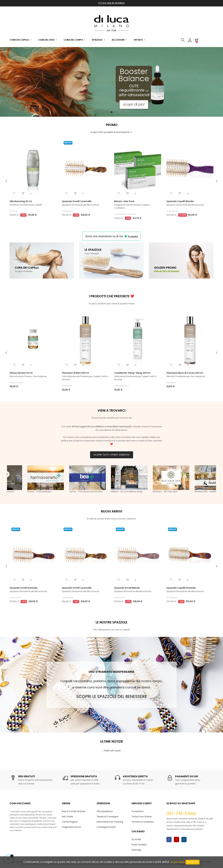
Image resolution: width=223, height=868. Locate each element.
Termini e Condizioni (143, 822)
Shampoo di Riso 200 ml (75, 373)
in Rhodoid (67, 211)
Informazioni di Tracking (110, 822)
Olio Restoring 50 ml (21, 201)
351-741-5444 (181, 814)
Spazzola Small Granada (24, 588)
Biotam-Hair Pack (124, 201)
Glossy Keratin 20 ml (21, 373)
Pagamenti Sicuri (71, 827)
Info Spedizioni (105, 811)
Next (210, 481)
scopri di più (178, 862)
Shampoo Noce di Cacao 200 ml (185, 373)
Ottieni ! (112, 3)
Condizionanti (122, 386)
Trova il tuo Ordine (142, 817)
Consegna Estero (106, 827)
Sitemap (136, 850)
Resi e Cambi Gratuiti (74, 811)
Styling (13, 211)
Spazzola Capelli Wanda (180, 201)
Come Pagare (70, 822)
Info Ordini (67, 817)
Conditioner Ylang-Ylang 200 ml (132, 373)
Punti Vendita (139, 845)
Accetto (193, 862)
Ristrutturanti (17, 383)
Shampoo (67, 386)
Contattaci (138, 811)
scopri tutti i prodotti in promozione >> (111, 132)
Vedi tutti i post (112, 751)
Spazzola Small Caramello (77, 201)
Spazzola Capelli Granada (181, 588)
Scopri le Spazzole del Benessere (111, 697)
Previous (13, 481)
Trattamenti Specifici (125, 214)
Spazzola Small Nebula (127, 588)
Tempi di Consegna (108, 817)
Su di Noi (136, 840)
